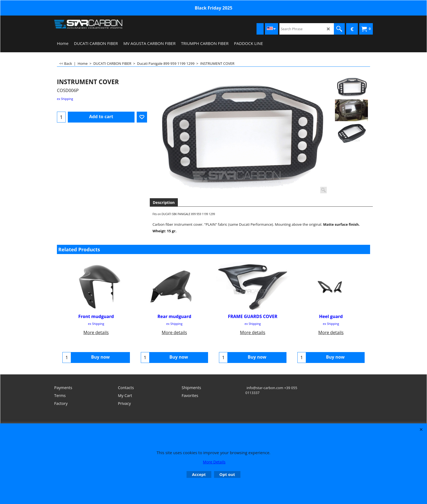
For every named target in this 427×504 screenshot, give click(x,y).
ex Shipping (65, 99)
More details (96, 332)
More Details (214, 462)
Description (164, 202)
